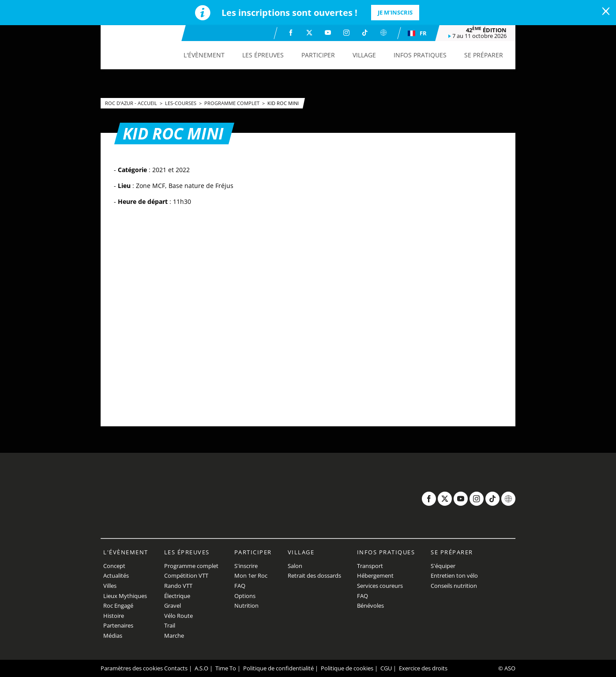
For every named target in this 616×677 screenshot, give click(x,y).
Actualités (116, 575)
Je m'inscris (395, 12)
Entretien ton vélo (454, 575)
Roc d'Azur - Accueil (132, 103)
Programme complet (233, 103)
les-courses (181, 103)
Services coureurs (380, 586)
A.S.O (201, 668)
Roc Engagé (118, 606)
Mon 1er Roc (251, 575)
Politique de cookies (347, 668)
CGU (386, 668)
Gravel (173, 606)
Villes (110, 586)
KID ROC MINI (283, 103)
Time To (226, 668)
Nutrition (246, 606)
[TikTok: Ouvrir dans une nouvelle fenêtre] (365, 33)
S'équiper (443, 566)
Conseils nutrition (454, 586)
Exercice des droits (423, 668)
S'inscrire (246, 566)
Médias (113, 636)
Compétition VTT (186, 575)
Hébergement (375, 575)
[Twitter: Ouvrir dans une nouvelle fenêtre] (309, 33)
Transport (370, 566)
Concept (114, 566)
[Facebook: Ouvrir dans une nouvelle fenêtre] (291, 33)
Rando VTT (178, 586)
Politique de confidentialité (278, 668)
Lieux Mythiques (125, 596)
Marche (174, 636)
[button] (204, 55)
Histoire (114, 616)
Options (245, 596)
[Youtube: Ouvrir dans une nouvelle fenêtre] (328, 33)
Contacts (176, 668)
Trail (170, 625)
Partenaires (118, 625)
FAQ (240, 586)
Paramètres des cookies (132, 668)
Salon (295, 566)
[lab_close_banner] (606, 11)
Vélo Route (178, 616)
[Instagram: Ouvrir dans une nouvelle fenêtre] (346, 33)
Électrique (177, 596)
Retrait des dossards (314, 575)
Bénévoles (370, 606)
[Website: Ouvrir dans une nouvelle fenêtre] (383, 33)
